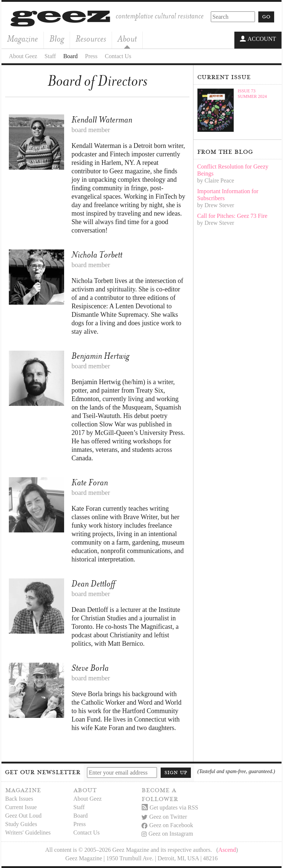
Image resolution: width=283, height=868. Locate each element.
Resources (91, 39)
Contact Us (118, 56)
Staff (50, 56)
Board (71, 56)
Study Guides (21, 824)
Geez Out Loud (23, 816)
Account (258, 39)
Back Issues (19, 799)
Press (91, 56)
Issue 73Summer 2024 (252, 94)
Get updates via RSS (170, 807)
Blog (57, 39)
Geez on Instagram (167, 834)
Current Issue (21, 807)
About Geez (23, 56)
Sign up (176, 772)
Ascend (227, 850)
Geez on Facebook (167, 825)
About (127, 39)
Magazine (22, 39)
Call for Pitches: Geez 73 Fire (232, 216)
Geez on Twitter (164, 817)
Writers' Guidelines (28, 832)
